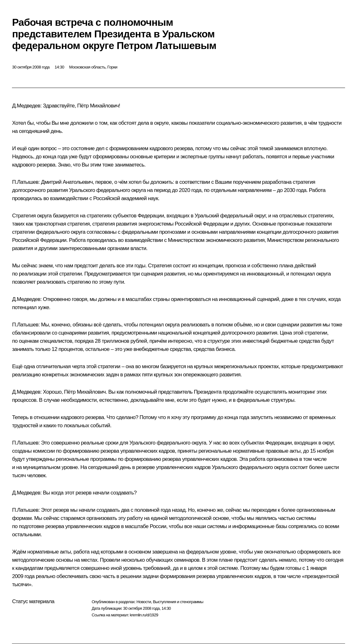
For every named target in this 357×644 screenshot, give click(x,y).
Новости (144, 602)
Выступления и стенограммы (178, 602)
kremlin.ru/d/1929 (144, 615)
